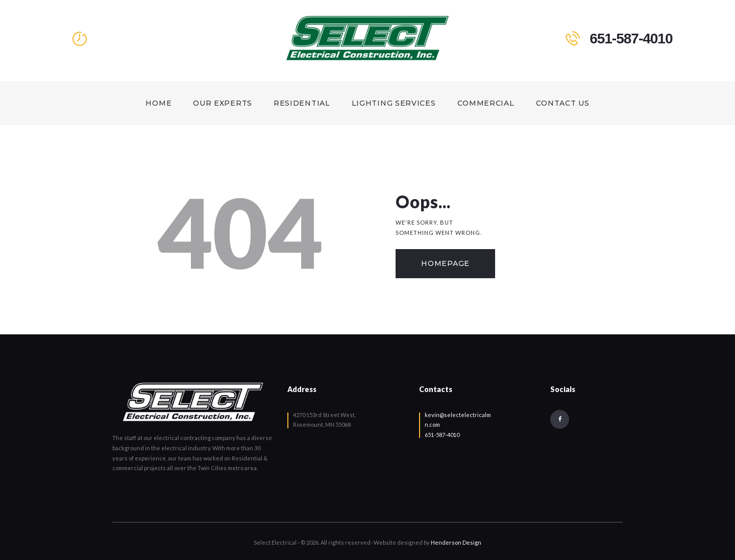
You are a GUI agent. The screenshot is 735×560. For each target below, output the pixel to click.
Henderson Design (456, 542)
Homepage (445, 263)
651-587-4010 (442, 435)
